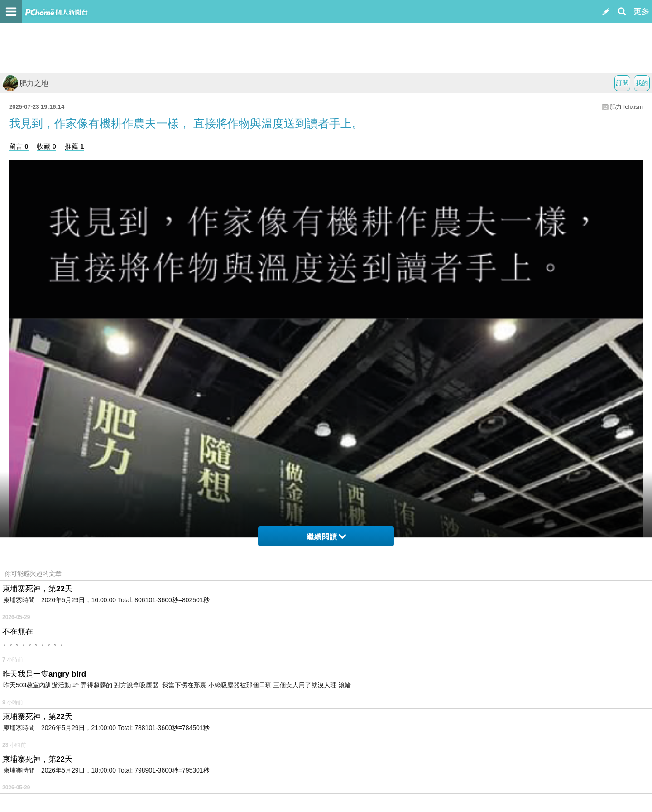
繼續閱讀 (326, 537)
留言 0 (19, 146)
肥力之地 (25, 83)
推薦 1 (74, 146)
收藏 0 (46, 146)
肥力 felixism (626, 107)
